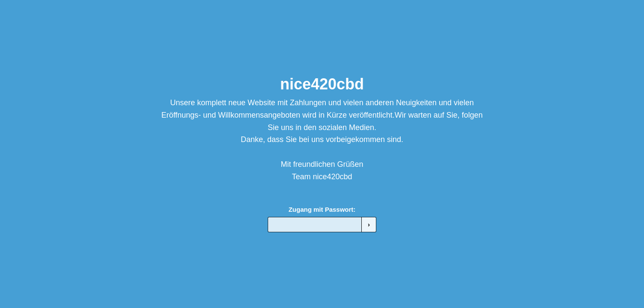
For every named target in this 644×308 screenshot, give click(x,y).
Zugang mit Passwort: (322, 209)
